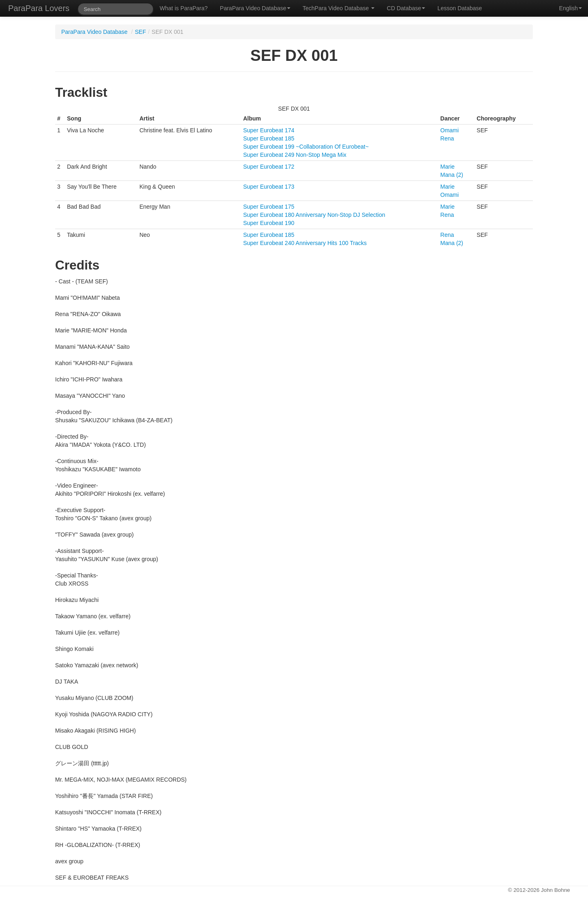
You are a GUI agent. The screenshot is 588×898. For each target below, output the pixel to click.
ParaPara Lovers (39, 8)
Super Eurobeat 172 (268, 167)
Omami (449, 130)
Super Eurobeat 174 (268, 130)
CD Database (406, 8)
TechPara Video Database (339, 8)
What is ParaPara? (184, 8)
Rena (447, 138)
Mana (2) (452, 175)
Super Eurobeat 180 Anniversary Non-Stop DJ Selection (314, 215)
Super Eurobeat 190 (268, 223)
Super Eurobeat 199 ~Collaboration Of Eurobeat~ (306, 147)
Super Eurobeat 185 (268, 138)
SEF (140, 32)
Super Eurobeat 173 (268, 187)
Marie (447, 167)
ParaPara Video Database (255, 8)
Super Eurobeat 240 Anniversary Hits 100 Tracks (305, 243)
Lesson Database (460, 8)
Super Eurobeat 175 (268, 207)
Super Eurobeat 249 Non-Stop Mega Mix (295, 155)
